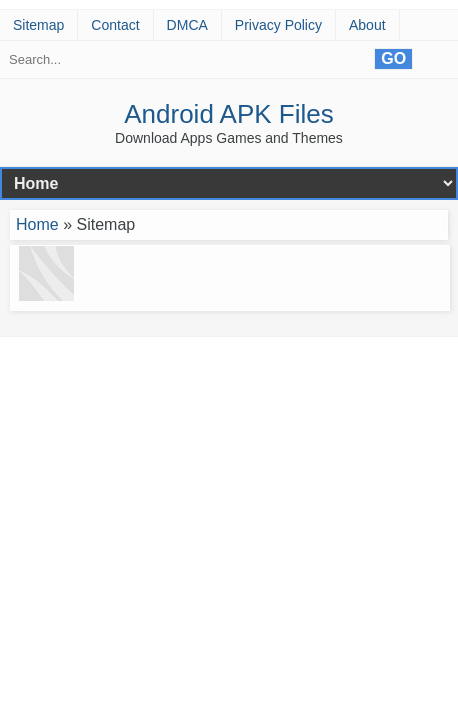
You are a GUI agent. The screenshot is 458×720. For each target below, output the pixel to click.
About (367, 25)
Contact (115, 25)
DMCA (187, 25)
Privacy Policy (278, 25)
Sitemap (38, 25)
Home (37, 224)
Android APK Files (229, 114)
